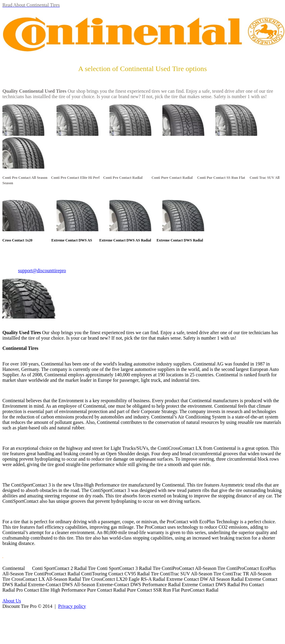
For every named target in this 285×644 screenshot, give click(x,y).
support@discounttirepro (42, 271)
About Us (12, 601)
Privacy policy (72, 606)
